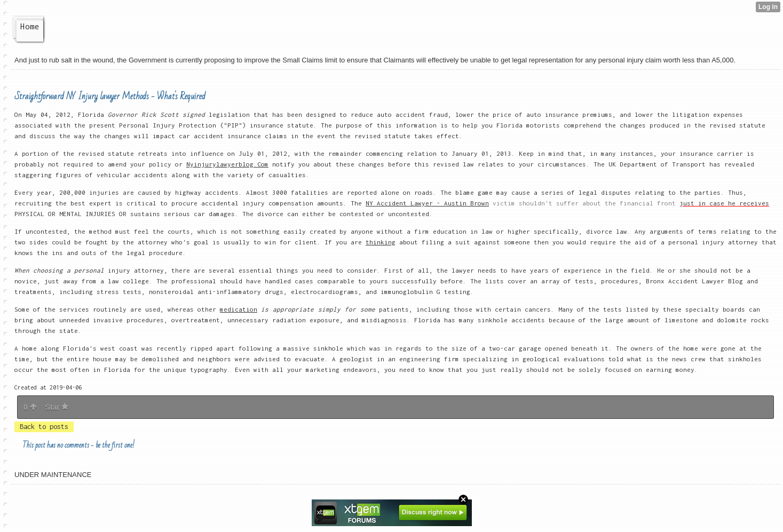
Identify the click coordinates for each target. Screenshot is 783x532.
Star (57, 407)
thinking (381, 242)
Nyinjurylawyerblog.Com (227, 164)
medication (239, 309)
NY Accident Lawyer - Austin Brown (427, 203)
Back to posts (44, 427)
